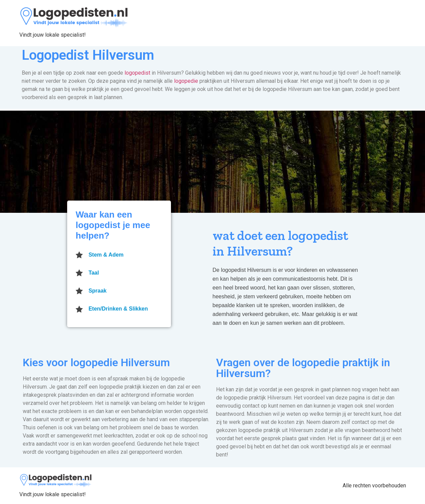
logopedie (186, 81)
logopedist (137, 73)
